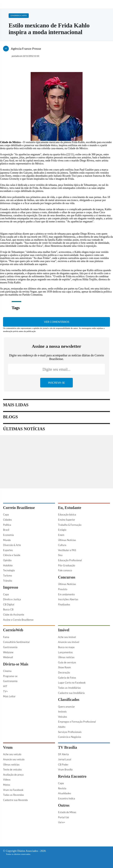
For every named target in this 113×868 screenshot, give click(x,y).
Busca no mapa (66, 647)
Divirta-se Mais (16, 664)
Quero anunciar (66, 707)
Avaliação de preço (13, 775)
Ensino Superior (67, 520)
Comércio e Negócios (70, 737)
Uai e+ (62, 822)
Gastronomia (10, 647)
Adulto (62, 727)
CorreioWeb (13, 630)
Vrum (8, 747)
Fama (6, 637)
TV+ (5, 691)
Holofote (8, 565)
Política (7, 525)
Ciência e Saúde (12, 555)
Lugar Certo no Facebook (72, 683)
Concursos (67, 577)
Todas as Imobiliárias (69, 688)
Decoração (64, 672)
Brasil (6, 530)
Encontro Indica (67, 798)
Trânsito (8, 581)
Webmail (8, 657)
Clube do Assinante (14, 615)
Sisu (60, 555)
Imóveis (62, 712)
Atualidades (65, 793)
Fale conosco (65, 570)
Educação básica (67, 515)
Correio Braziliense (19, 508)
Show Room (64, 667)
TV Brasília (68, 747)
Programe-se (10, 676)
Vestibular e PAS (67, 550)
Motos (7, 785)
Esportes (8, 550)
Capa (6, 515)
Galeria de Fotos (67, 678)
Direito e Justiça (12, 599)
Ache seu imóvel (67, 637)
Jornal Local (65, 759)
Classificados (69, 700)
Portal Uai (63, 817)
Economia (8, 535)
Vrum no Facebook (13, 790)
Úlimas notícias (66, 657)
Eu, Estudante (70, 508)
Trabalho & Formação (70, 525)
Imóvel (64, 630)
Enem (61, 535)
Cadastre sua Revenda (15, 800)
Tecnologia (9, 570)
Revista (62, 788)
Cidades (7, 520)
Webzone (8, 652)
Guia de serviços (67, 662)
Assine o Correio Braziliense (18, 620)
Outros (64, 805)
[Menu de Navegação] (5, 4)
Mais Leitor (9, 696)
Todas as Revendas (14, 795)
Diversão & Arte (12, 545)
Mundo (7, 540)
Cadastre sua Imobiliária (71, 693)
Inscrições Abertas (68, 599)
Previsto (63, 589)
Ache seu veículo (12, 754)
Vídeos (7, 780)
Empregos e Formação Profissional (77, 722)
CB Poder (63, 765)
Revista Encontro (72, 776)
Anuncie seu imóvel (69, 642)
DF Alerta (63, 754)
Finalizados (64, 604)
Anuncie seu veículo (14, 759)
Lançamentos (65, 652)
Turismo (7, 575)
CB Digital (9, 604)
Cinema (7, 671)
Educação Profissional (70, 560)
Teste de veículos (12, 769)
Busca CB (8, 609)
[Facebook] (48, 836)
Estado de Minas (67, 812)
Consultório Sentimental (16, 642)
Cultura (62, 545)
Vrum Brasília (65, 769)
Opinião (7, 560)
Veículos (63, 717)
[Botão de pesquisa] (108, 4)
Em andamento (66, 594)
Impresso (11, 587)
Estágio (62, 530)
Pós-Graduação (67, 565)
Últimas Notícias (67, 540)
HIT (5, 686)
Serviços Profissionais (70, 732)
